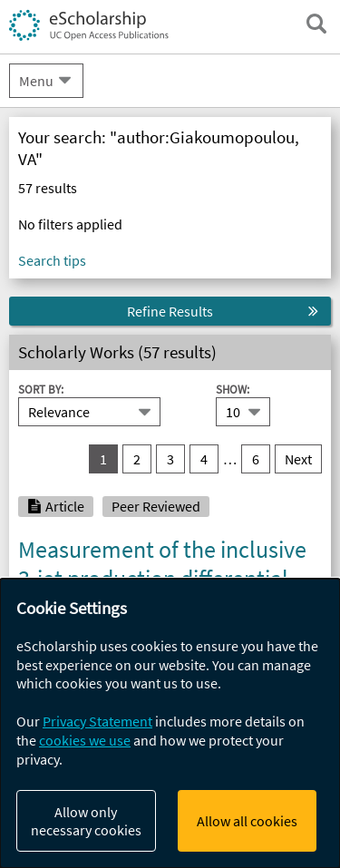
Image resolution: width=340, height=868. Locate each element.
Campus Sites (66, 158)
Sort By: (41, 389)
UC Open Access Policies (102, 195)
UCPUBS (49, 268)
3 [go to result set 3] (170, 459)
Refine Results (170, 311)
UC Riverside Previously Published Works (142, 695)
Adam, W (45, 658)
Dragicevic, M (199, 658)
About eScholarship (87, 122)
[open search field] (316, 24)
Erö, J (267, 658)
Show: (233, 389)
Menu (36, 81)
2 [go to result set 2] (137, 459)
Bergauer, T (116, 658)
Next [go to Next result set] (298, 459)
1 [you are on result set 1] (103, 459)
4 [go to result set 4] (204, 459)
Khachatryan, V (63, 640)
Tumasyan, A (246, 640)
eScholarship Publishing (102, 231)
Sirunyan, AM (158, 640)
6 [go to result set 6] (256, 459)
